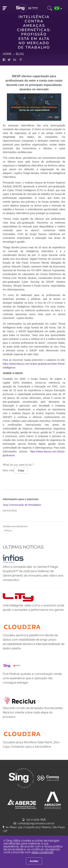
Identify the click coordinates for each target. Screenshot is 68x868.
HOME (7, 54)
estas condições (42, 852)
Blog (20, 54)
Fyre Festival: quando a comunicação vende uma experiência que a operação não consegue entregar (32, 678)
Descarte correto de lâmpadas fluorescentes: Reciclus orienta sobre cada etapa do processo (33, 712)
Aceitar (34, 861)
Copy (21, 470)
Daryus (8, 530)
